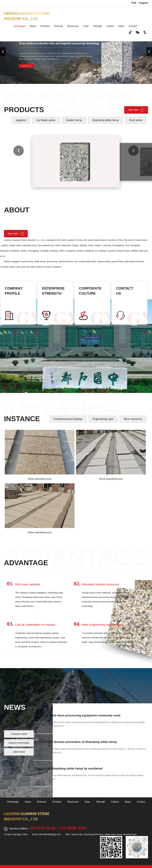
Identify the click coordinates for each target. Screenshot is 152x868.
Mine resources (133, 419)
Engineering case (103, 419)
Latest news (19, 752)
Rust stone (136, 120)
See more (136, 110)
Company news (19, 734)
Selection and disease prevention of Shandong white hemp (75, 742)
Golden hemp (74, 120)
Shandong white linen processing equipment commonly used (77, 715)
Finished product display (68, 419)
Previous (3, 52)
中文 (134, 3)
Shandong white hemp (106, 120)
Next (149, 52)
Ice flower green (46, 120)
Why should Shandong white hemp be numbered (68, 768)
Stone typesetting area (40, 479)
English (144, 3)
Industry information (19, 743)
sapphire (21, 120)
